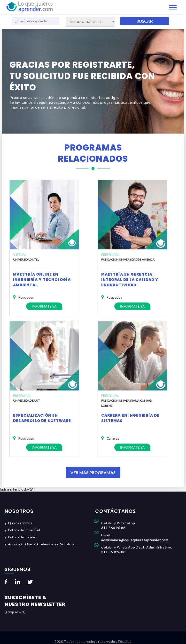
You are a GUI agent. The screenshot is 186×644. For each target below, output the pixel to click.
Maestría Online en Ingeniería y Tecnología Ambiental (42, 280)
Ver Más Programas (93, 473)
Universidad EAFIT (26, 401)
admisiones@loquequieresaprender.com (135, 540)
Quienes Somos (20, 523)
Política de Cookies (22, 537)
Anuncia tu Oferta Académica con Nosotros (41, 544)
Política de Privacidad (24, 530)
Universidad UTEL (26, 259)
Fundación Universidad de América (128, 259)
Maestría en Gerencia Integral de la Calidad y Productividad (130, 280)
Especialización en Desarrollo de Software (42, 418)
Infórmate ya (44, 306)
